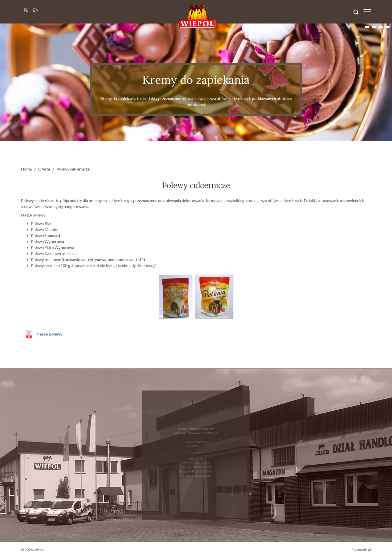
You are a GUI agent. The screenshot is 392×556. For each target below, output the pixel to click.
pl (26, 10)
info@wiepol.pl (200, 474)
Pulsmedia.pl (361, 550)
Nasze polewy (49, 334)
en (36, 10)
